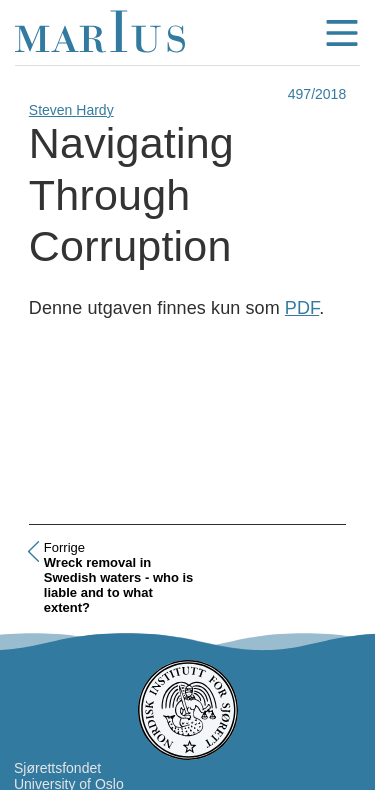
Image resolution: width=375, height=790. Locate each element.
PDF (302, 308)
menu (342, 33)
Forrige (64, 547)
